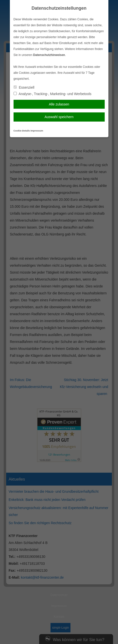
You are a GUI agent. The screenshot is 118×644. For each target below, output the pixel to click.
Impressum (37, 131)
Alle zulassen (59, 104)
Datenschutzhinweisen (49, 55)
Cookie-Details (22, 131)
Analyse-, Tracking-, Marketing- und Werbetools (53, 94)
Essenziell (24, 87)
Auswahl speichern (59, 117)
